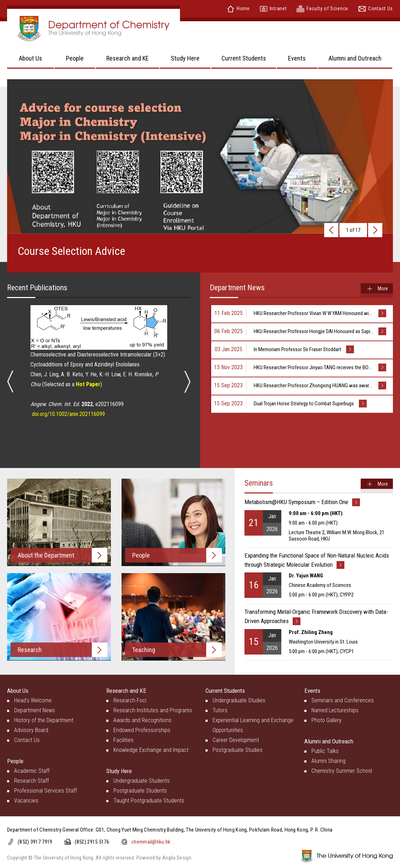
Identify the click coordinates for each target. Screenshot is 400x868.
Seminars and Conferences (343, 700)
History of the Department (44, 720)
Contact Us (376, 8)
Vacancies (26, 801)
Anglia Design (177, 858)
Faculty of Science (322, 8)
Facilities (123, 740)
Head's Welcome (33, 700)
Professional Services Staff (46, 791)
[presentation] (331, 230)
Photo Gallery (326, 720)
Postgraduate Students (140, 791)
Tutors (220, 710)
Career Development (236, 740)
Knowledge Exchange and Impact (151, 750)
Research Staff (32, 781)
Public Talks (325, 751)
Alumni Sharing (328, 761)
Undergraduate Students (142, 781)
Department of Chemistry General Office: (51, 830)
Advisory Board (31, 730)
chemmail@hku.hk (151, 842)
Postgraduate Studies (238, 750)
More (383, 289)
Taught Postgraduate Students (149, 801)
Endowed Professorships (142, 730)
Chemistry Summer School (342, 771)
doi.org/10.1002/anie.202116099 (68, 414)
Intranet (273, 8)
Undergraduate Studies (239, 700)
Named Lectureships (335, 710)
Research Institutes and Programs (153, 710)
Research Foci (130, 700)
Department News (35, 710)
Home (238, 8)
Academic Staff (32, 771)
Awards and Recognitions (142, 720)
